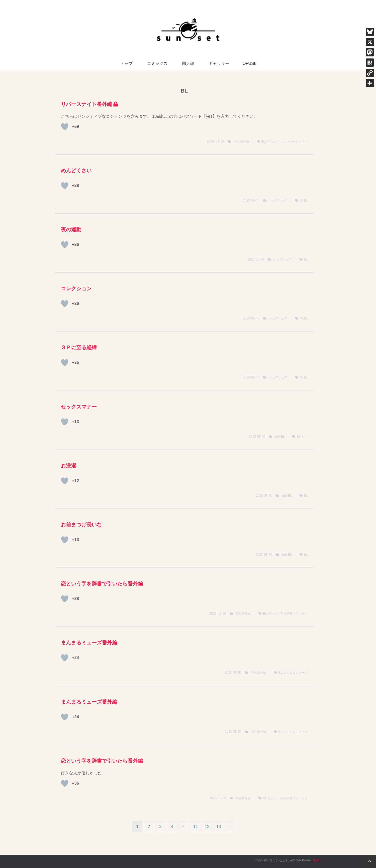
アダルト (272, 142)
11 (196, 827)
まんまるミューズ (295, 673)
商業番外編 (243, 614)
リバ (282, 142)
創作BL (280, 437)
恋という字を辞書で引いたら (288, 614)
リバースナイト (297, 142)
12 (207, 827)
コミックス (157, 63)
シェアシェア (278, 201)
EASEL (317, 860)
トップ (127, 63)
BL (263, 142)
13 (219, 827)
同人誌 (188, 63)
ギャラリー (219, 63)
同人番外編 (242, 142)
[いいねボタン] (65, 127)
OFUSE (250, 63)
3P (301, 201)
